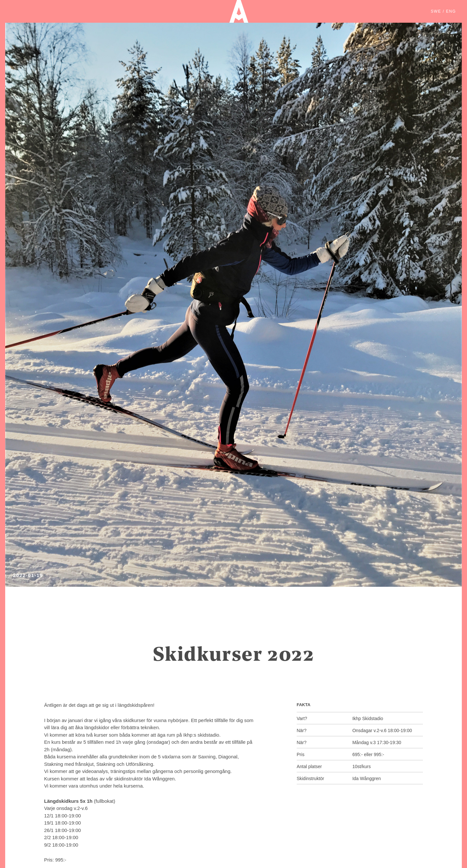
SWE (436, 11)
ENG (451, 11)
